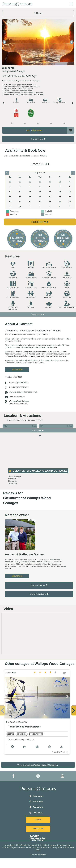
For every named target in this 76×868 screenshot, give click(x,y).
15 (70, 192)
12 (40, 192)
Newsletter (38, 829)
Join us (38, 820)
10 (20, 192)
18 (30, 197)
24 (20, 201)
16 (10, 197)
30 (10, 206)
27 (50, 201)
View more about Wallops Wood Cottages (38, 765)
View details (60, 752)
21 (60, 197)
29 (70, 201)
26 (40, 201)
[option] (38, 42)
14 (60, 192)
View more (38, 314)
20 (50, 197)
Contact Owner (39, 585)
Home (38, 13)
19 (40, 197)
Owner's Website (39, 594)
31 (20, 206)
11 (30, 192)
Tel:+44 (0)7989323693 (19, 387)
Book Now (40, 222)
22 (70, 197)
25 (30, 201)
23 (10, 201)
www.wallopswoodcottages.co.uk (23, 392)
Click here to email (17, 397)
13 (50, 192)
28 (60, 201)
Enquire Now (38, 139)
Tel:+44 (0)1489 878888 (19, 383)
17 (20, 197)
